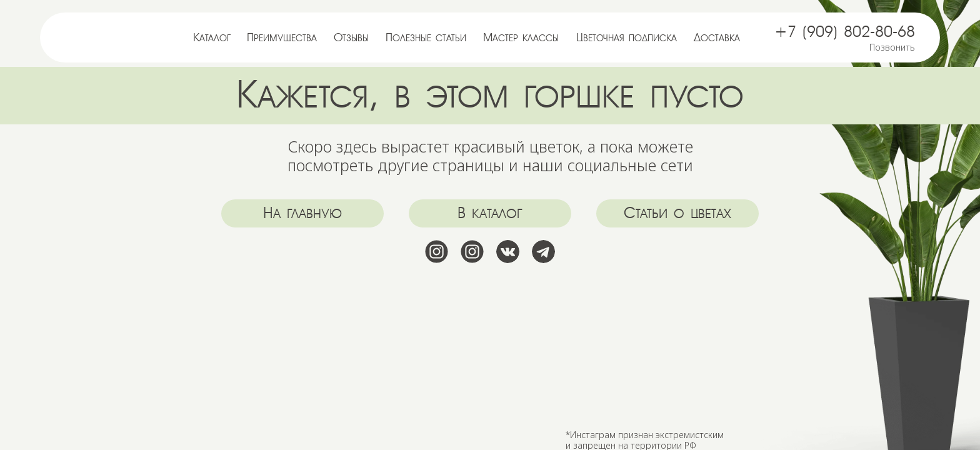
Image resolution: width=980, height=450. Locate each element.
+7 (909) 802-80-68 (845, 32)
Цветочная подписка (627, 37)
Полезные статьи (426, 37)
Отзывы (351, 37)
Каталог (212, 37)
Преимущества (282, 37)
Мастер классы (521, 37)
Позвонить (892, 47)
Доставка (717, 37)
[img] (121, 36)
